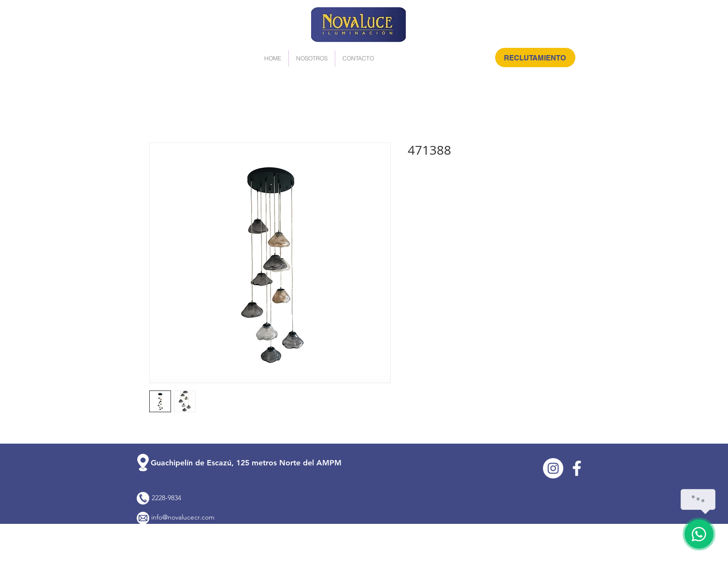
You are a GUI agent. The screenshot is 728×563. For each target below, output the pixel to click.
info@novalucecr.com (183, 517)
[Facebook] (577, 468)
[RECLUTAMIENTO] (535, 58)
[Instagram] (553, 468)
